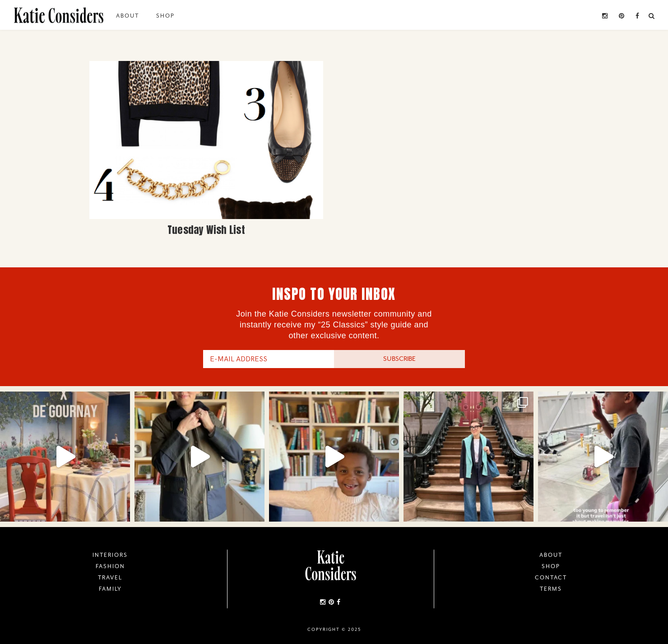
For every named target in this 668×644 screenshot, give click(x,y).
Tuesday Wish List (206, 230)
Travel (110, 578)
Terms (551, 589)
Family (110, 589)
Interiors (110, 555)
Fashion (110, 566)
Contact (551, 578)
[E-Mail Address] (269, 359)
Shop (165, 16)
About (128, 16)
